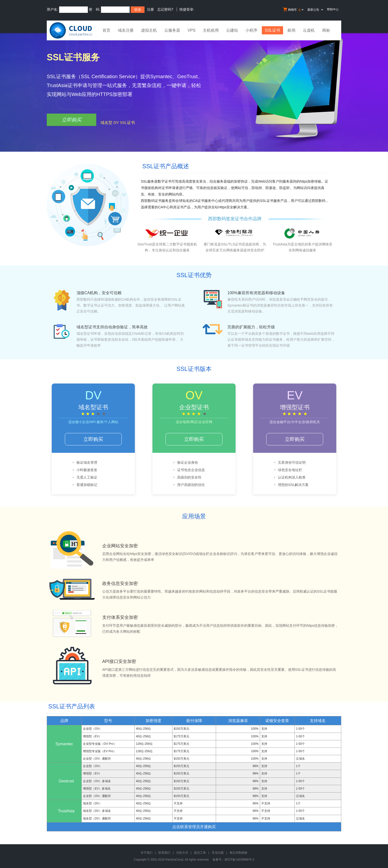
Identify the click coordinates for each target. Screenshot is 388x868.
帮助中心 (333, 9)
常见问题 (218, 853)
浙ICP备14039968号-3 (239, 860)
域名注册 (126, 30)
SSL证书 (272, 30)
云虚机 (309, 30)
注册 (150, 9)
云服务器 (172, 30)
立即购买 (72, 120)
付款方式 (182, 853)
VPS (192, 30)
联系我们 (164, 853)
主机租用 (211, 30)
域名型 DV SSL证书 (118, 123)
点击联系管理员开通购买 (194, 827)
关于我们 (146, 853)
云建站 (232, 30)
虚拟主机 (149, 30)
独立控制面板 (239, 853)
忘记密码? (165, 9)
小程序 (251, 30)
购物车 (294, 10)
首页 (106, 30)
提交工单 (200, 853)
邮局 (291, 30)
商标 (326, 30)
